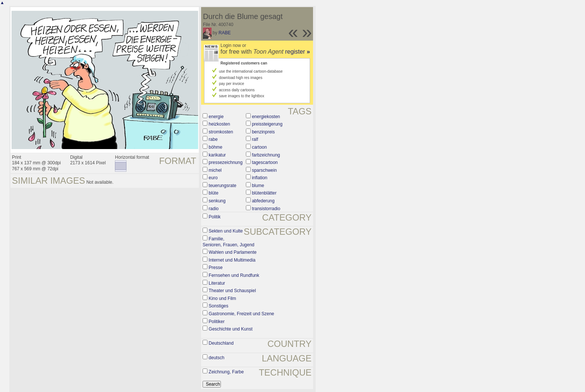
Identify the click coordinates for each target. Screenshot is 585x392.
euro (213, 178)
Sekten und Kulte (226, 231)
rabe (213, 139)
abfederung (263, 201)
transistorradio (266, 209)
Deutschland (221, 343)
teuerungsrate (222, 186)
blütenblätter (264, 193)
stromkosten (221, 132)
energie (216, 117)
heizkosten (219, 124)
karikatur (217, 155)
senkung (217, 201)
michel (215, 170)
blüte (213, 193)
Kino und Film (222, 298)
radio (214, 209)
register (298, 52)
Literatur (217, 283)
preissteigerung (267, 124)
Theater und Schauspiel (232, 291)
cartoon (259, 147)
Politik (215, 217)
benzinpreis (263, 132)
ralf (255, 139)
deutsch (216, 358)
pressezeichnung (226, 162)
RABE (225, 33)
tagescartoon (265, 162)
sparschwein (264, 170)
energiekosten (266, 117)
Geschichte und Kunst (230, 329)
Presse (215, 268)
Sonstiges (218, 306)
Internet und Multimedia (232, 260)
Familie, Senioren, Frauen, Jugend (229, 242)
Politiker (217, 322)
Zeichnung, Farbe (226, 372)
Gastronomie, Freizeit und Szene (241, 314)
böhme (215, 147)
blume (258, 186)
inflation (259, 178)
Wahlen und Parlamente (232, 252)
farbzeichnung (266, 155)
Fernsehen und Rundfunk (234, 275)
